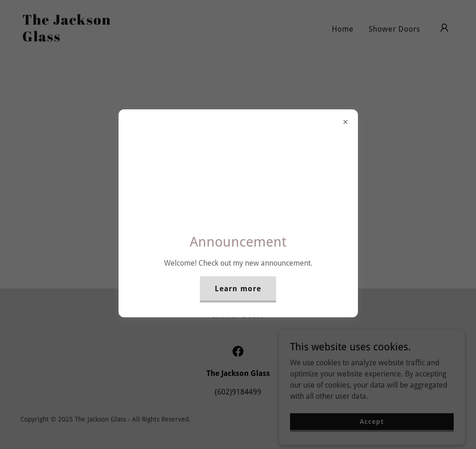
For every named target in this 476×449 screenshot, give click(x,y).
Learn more (238, 289)
